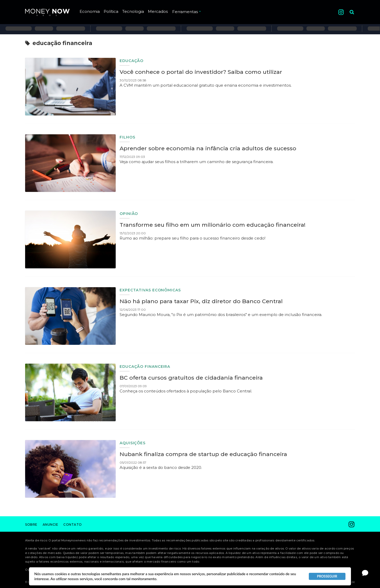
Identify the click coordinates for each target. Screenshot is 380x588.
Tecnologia (133, 11)
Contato (73, 525)
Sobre (31, 525)
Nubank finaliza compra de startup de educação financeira (203, 454)
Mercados (158, 11)
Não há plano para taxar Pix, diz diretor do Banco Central (201, 301)
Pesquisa (348, 8)
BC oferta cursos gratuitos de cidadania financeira (191, 378)
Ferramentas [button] (187, 12)
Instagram (341, 12)
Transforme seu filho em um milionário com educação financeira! (213, 225)
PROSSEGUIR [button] (327, 576)
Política (111, 11)
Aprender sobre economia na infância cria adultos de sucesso (208, 148)
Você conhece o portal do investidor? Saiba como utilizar (201, 72)
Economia (90, 11)
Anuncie (51, 525)
